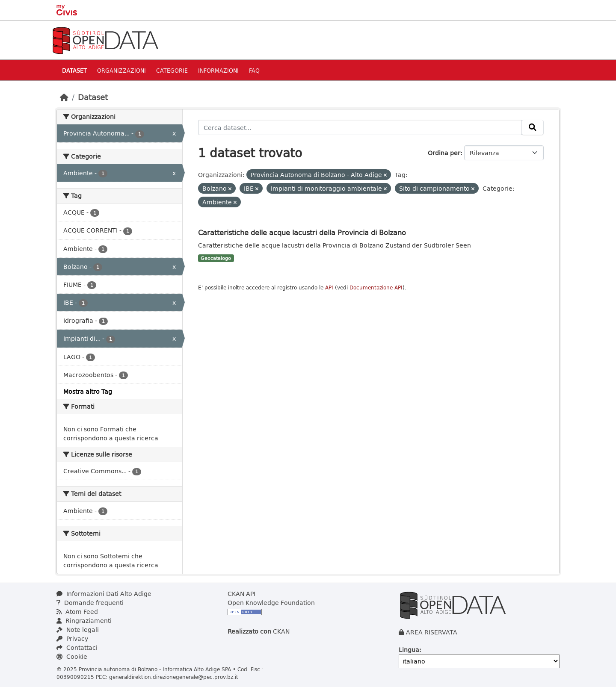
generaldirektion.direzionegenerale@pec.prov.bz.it (174, 677)
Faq (254, 70)
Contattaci (77, 647)
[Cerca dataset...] (360, 127)
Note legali (78, 630)
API (329, 287)
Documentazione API (376, 287)
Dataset (74, 70)
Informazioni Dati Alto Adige (104, 594)
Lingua (409, 650)
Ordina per (444, 153)
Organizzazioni (121, 70)
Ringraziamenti (84, 621)
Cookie (72, 656)
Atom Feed (77, 612)
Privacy (72, 638)
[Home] (64, 97)
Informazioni (218, 70)
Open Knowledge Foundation (271, 603)
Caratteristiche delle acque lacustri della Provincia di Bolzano (302, 232)
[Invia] (533, 127)
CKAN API (241, 594)
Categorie (172, 70)
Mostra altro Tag (88, 391)
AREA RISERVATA (432, 632)
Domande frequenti (90, 603)
